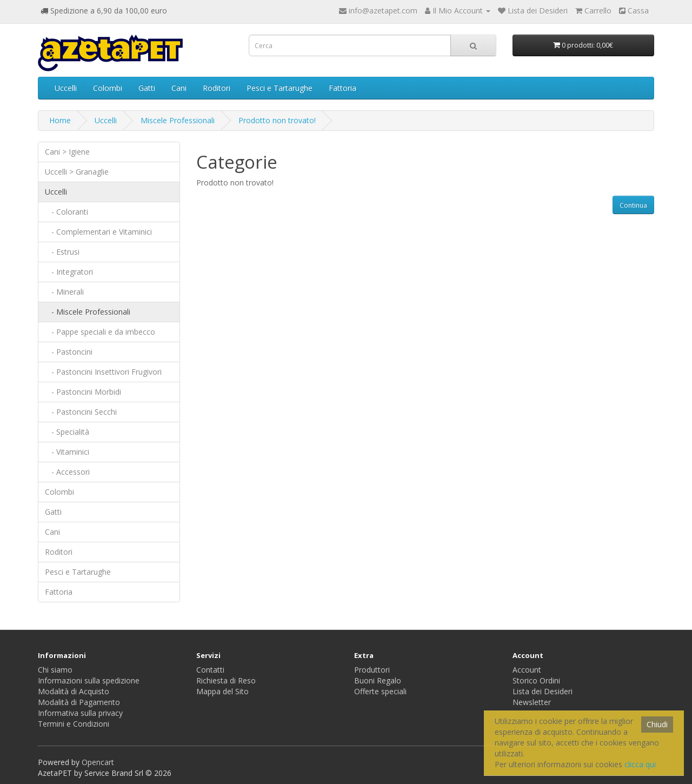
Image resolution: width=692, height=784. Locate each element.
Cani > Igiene (67, 152)
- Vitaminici (67, 452)
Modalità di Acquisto (74, 691)
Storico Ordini (536, 680)
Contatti (210, 670)
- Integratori (69, 272)
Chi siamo (55, 670)
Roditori (217, 88)
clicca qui (640, 764)
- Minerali (64, 292)
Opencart (98, 762)
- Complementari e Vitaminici (98, 232)
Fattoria (342, 88)
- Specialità (67, 432)
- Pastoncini (69, 352)
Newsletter (532, 702)
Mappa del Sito (222, 691)
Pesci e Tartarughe (280, 88)
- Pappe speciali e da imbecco (100, 332)
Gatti (147, 88)
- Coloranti (66, 212)
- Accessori (67, 472)
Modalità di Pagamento (79, 702)
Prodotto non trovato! (277, 120)
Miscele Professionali (178, 120)
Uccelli (66, 88)
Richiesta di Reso (226, 680)
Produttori (372, 670)
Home (60, 120)
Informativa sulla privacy (80, 713)
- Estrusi (62, 252)
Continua (633, 205)
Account (527, 670)
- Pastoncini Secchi (81, 412)
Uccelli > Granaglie (77, 172)
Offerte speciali (380, 691)
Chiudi (657, 724)
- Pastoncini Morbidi (83, 392)
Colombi (108, 88)
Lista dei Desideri (543, 691)
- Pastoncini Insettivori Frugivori (103, 372)
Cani (179, 88)
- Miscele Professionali (88, 312)
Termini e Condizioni (74, 724)
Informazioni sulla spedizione (89, 680)
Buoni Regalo (378, 680)
